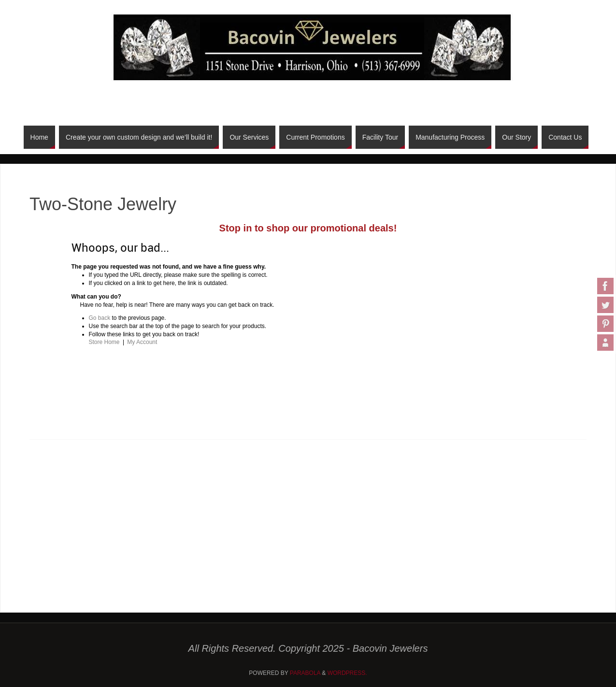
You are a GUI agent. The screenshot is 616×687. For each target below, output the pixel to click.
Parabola (305, 673)
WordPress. (347, 673)
